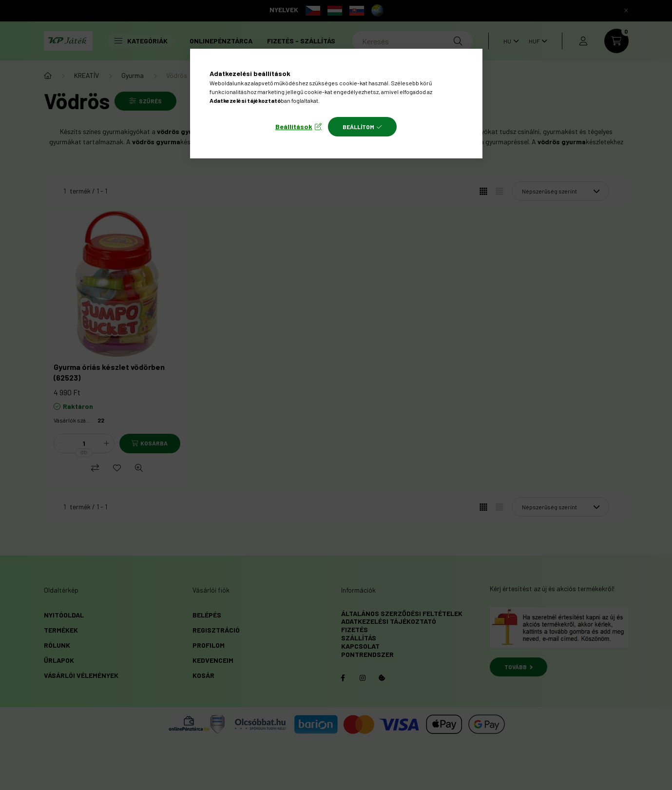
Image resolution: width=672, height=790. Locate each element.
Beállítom (358, 127)
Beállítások (294, 126)
